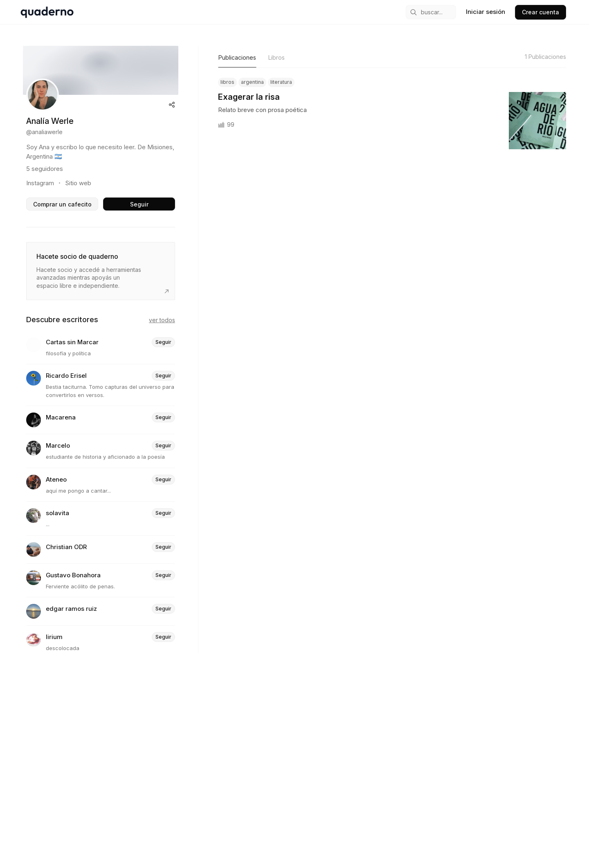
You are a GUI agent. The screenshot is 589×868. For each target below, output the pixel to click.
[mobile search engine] (431, 12)
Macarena (61, 418)
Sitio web (78, 183)
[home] (47, 12)
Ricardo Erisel (66, 376)
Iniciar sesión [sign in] (486, 12)
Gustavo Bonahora (73, 575)
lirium (54, 637)
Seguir (139, 204)
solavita (57, 513)
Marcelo (58, 446)
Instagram (40, 183)
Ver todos (162, 320)
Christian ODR (66, 547)
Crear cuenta (541, 12)
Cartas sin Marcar (72, 342)
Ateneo (56, 480)
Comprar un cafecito (62, 204)
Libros (277, 57)
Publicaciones (237, 57)
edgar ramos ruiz (71, 609)
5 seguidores (45, 169)
